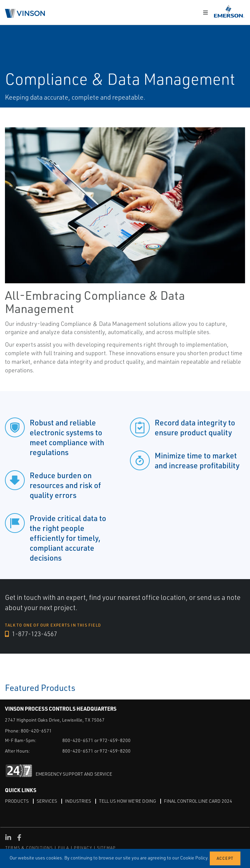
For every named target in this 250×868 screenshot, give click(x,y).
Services (47, 801)
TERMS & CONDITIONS (29, 847)
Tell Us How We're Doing (127, 801)
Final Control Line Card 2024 (198, 801)
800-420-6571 (36, 730)
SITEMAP (106, 847)
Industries (78, 801)
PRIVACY (83, 847)
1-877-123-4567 (31, 634)
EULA (64, 847)
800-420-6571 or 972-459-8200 (96, 740)
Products (17, 801)
